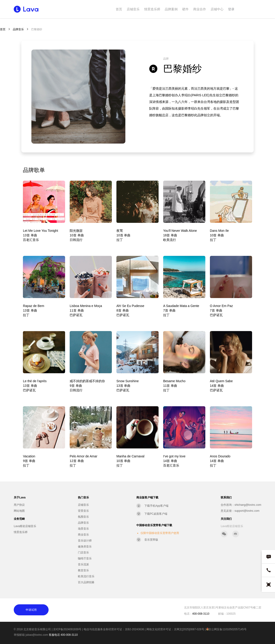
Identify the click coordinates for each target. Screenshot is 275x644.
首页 (119, 9)
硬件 (185, 9)
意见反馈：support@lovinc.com (240, 511)
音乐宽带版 (151, 540)
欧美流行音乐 (86, 576)
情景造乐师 (152, 9)
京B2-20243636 (135, 629)
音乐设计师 (85, 541)
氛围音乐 (83, 517)
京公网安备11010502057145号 (226, 629)
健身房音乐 (85, 547)
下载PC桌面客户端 (156, 514)
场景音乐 (83, 529)
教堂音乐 (83, 570)
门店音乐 (83, 553)
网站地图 (19, 511)
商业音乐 (83, 535)
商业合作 (200, 9)
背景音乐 (83, 511)
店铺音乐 (133, 9)
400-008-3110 (69, 635)
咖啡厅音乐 (85, 558)
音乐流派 (83, 564)
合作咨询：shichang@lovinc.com (241, 505)
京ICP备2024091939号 (67, 629)
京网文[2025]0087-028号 (189, 629)
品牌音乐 (18, 29)
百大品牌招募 (86, 582)
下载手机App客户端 (156, 506)
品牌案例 (171, 9)
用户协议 (19, 505)
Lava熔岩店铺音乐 (25, 526)
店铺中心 (217, 9)
